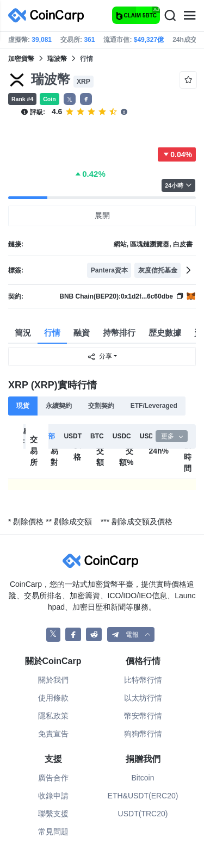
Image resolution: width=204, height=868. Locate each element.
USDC (122, 436)
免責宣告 (53, 734)
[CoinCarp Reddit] (94, 634)
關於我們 (53, 680)
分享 (100, 357)
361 (89, 40)
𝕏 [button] (70, 100)
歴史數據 (165, 333)
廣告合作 (53, 778)
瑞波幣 (57, 59)
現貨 (23, 406)
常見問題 (53, 832)
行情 (52, 333)
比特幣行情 (143, 680)
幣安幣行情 (143, 716)
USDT (73, 436)
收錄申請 (53, 796)
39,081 (42, 40)
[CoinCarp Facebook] (73, 634)
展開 (102, 215)
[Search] (170, 16)
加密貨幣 (21, 59)
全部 (48, 436)
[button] (86, 99)
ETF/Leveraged (154, 406)
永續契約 (59, 406)
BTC (97, 436)
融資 (82, 333)
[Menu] (189, 16)
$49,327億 (149, 40)
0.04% (177, 154)
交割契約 (101, 406)
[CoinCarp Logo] (49, 15)
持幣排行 (119, 333)
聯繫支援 (53, 814)
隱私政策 (53, 716)
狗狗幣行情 (143, 734)
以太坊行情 (143, 698)
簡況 (23, 333)
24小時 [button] (178, 185)
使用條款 (53, 698)
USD (147, 436)
